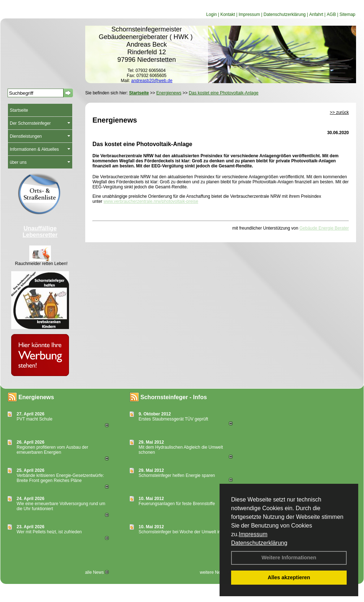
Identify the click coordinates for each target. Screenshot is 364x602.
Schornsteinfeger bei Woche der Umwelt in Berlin (186, 532)
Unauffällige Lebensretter (40, 232)
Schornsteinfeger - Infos (174, 397)
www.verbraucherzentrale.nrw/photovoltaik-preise (151, 201)
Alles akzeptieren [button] (289, 577)
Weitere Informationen (289, 558)
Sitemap (347, 14)
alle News (97, 572)
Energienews (36, 397)
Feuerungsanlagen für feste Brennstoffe (177, 504)
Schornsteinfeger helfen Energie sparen (177, 475)
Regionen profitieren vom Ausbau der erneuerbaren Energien (52, 450)
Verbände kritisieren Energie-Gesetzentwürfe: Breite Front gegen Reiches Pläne (60, 478)
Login (211, 14)
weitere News (215, 572)
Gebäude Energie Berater (324, 228)
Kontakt (228, 14)
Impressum (253, 534)
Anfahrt (316, 14)
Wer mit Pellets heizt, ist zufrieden (49, 532)
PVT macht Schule (34, 419)
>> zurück (339, 112)
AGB (331, 14)
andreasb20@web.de (152, 81)
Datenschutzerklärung (259, 543)
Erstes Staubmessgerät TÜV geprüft (174, 419)
